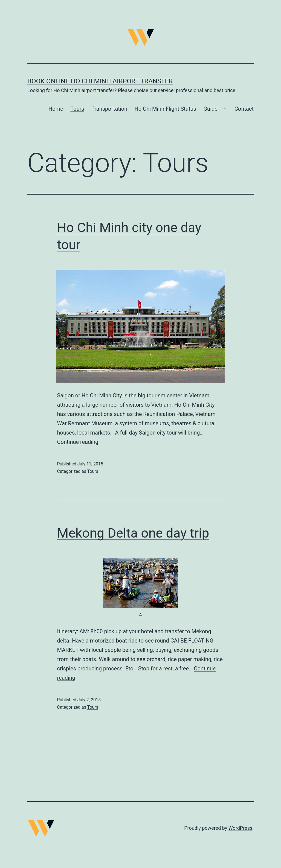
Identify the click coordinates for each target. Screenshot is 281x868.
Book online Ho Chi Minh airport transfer (100, 81)
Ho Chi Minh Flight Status (166, 109)
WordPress (240, 828)
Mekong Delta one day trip (133, 533)
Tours (77, 109)
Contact (244, 109)
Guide (211, 109)
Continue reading (78, 442)
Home (56, 109)
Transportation (109, 109)
